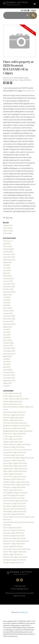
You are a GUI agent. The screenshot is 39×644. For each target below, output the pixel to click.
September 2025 (9, 260)
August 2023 (8, 327)
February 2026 (8, 249)
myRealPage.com (23, 612)
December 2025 (9, 254)
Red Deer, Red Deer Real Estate (15, 509)
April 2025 (7, 273)
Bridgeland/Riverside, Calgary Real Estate (18, 431)
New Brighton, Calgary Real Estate (15, 493)
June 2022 (7, 362)
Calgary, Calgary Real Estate (13, 442)
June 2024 (7, 300)
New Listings (8, 228)
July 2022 (7, 359)
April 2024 (7, 305)
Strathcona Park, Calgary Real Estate (16, 541)
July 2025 (7, 265)
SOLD (34, 10)
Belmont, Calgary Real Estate (13, 418)
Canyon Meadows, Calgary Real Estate (17, 444)
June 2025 (7, 268)
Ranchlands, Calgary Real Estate (14, 506)
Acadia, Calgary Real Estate (13, 401)
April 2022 (7, 367)
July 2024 (7, 297)
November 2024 (9, 286)
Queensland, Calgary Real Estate (15, 503)
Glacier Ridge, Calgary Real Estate (15, 463)
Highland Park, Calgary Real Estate (15, 468)
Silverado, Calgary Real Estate (14, 533)
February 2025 (8, 278)
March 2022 (7, 370)
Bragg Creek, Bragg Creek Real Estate (17, 425)
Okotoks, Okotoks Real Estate (14, 498)
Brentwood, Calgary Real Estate (14, 428)
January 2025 (8, 281)
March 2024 (7, 308)
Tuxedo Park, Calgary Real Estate (15, 552)
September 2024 (9, 292)
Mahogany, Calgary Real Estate (14, 479)
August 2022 (8, 356)
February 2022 (8, 372)
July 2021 (7, 386)
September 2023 (9, 324)
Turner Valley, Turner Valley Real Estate (17, 549)
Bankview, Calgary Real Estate (14, 415)
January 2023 (8, 345)
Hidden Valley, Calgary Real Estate (15, 466)
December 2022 (9, 348)
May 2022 (7, 364)
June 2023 (7, 332)
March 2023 (7, 340)
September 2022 (9, 354)
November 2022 (9, 351)
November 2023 (9, 319)
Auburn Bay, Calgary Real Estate (14, 412)
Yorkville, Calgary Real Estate (13, 562)
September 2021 (9, 380)
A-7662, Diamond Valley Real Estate (16, 399)
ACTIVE (24, 10)
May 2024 (7, 303)
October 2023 (8, 321)
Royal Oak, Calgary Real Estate (14, 514)
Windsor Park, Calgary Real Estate (15, 557)
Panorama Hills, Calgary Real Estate (16, 501)
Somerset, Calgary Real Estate (14, 536)
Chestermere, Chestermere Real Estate (17, 450)
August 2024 (8, 295)
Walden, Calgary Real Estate (13, 554)
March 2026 (7, 246)
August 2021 (8, 383)
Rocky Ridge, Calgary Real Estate (15, 511)
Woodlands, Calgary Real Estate (14, 560)
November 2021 (9, 378)
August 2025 (8, 262)
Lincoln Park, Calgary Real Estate (15, 477)
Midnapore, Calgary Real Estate (14, 487)
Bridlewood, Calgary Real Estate (15, 434)
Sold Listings (7, 233)
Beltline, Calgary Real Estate (13, 420)
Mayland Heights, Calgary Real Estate (16, 482)
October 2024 (8, 289)
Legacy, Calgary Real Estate (13, 474)
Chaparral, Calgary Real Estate (14, 447)
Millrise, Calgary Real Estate (13, 490)
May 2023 (7, 335)
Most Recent (8, 241)
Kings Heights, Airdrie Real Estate (15, 471)
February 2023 (8, 343)
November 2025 (9, 257)
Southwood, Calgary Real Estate (14, 538)
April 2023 (7, 337)
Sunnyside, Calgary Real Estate (14, 544)
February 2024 (8, 311)
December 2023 (9, 316)
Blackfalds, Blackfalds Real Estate (15, 423)
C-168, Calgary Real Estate (13, 436)
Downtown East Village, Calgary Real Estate (19, 458)
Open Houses (8, 231)
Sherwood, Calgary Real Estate (14, 530)
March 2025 (7, 276)
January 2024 (8, 313)
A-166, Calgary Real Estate (13, 393)
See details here (29, 91)
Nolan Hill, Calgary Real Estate (14, 495)
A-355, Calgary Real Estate (13, 396)
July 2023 (7, 329)
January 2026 (8, 252)
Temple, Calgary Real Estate (13, 546)
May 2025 (7, 270)
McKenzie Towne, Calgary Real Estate (20, 80)
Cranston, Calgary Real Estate (14, 455)
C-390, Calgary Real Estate (13, 439)
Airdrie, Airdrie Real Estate (12, 404)
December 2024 (9, 284)
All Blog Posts (8, 225)
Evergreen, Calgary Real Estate (14, 460)
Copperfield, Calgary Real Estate (15, 452)
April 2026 (7, 243)
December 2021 (9, 375)
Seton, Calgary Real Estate (12, 527)
